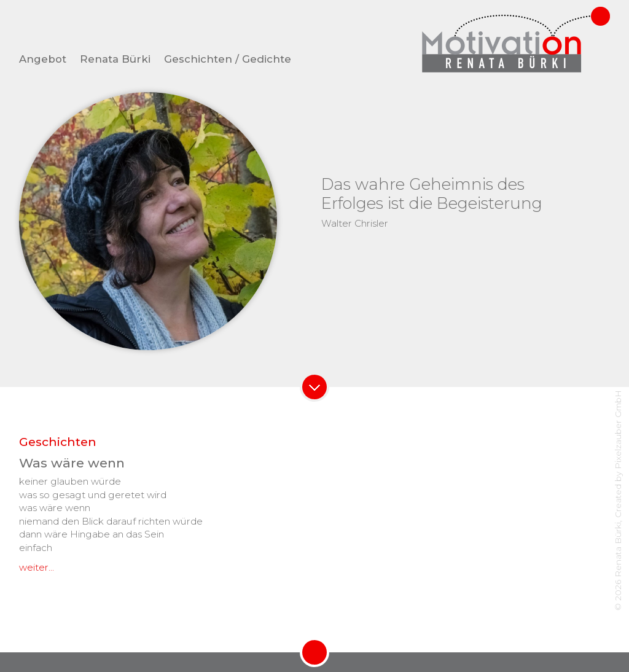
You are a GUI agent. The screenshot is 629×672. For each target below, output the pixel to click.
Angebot (43, 59)
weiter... (37, 567)
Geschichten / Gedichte (228, 59)
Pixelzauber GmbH (618, 430)
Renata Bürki (115, 59)
